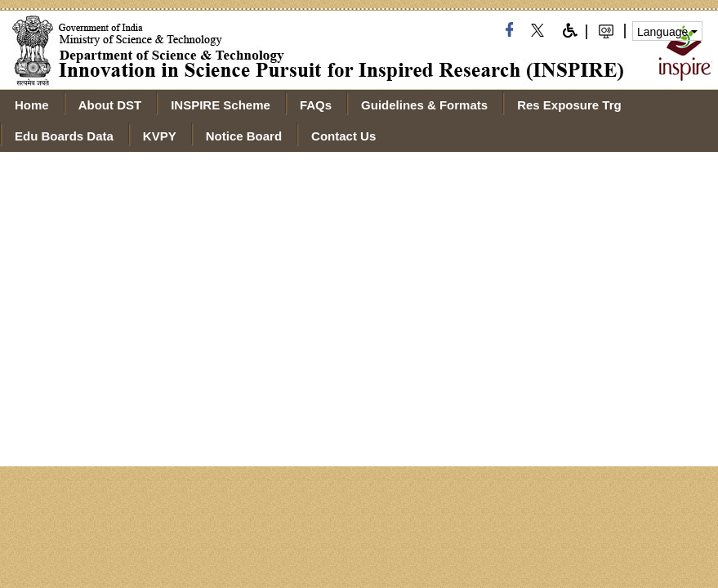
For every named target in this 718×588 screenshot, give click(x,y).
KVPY (160, 136)
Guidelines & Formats (424, 105)
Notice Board (244, 136)
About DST (110, 105)
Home (32, 105)
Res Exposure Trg (569, 105)
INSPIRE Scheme (221, 105)
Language (667, 32)
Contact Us (343, 136)
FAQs (316, 105)
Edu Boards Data (64, 136)
